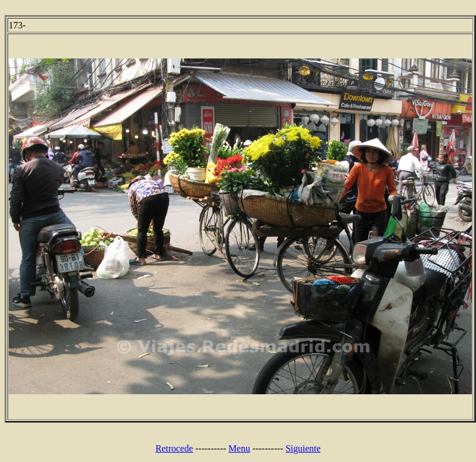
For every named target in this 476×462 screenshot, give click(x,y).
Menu (239, 448)
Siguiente (303, 448)
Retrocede (174, 448)
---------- (210, 448)
